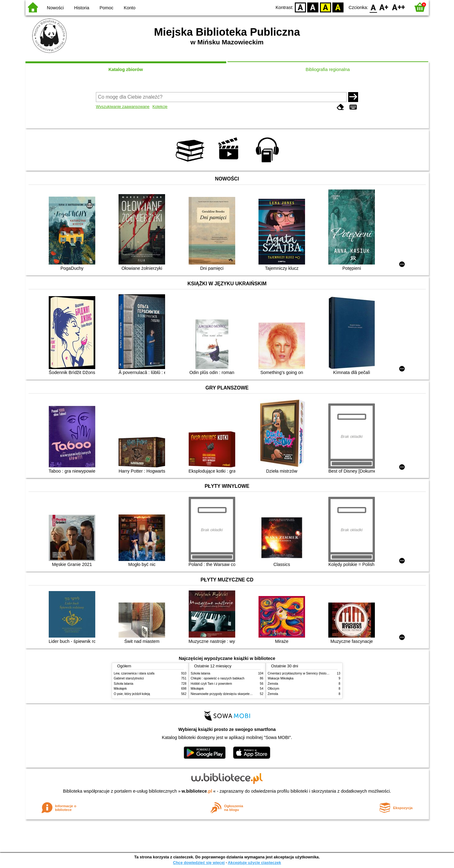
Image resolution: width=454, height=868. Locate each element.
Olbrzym (274, 689)
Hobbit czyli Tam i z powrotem (211, 684)
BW (313, 7)
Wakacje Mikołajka (281, 678)
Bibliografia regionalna (328, 69)
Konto (130, 8)
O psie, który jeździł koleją (132, 694)
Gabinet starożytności (129, 678)
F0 (373, 7)
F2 (399, 7)
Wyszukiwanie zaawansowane (123, 107)
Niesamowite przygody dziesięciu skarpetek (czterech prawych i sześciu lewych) (246, 694)
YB (325, 7)
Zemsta (273, 684)
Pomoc (107, 8)
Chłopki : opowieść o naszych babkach (218, 678)
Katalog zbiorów (126, 69)
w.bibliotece (197, 791)
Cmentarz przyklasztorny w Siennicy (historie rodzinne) (306, 673)
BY (338, 7)
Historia (82, 8)
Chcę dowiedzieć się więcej (199, 863)
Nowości (55, 8)
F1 (384, 7)
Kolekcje (160, 107)
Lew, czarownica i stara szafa (134, 673)
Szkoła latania (124, 684)
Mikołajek (120, 689)
